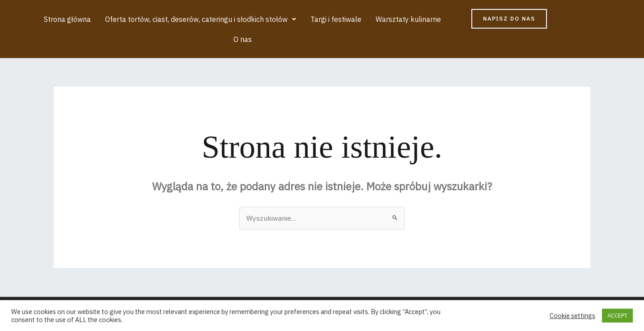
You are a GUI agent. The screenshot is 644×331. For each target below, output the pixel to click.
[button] (185, 19)
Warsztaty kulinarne (391, 19)
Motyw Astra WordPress (408, 292)
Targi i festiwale (320, 19)
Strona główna (53, 19)
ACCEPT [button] (617, 316)
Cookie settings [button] (572, 316)
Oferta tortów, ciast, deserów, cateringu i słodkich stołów (185, 19)
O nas (447, 19)
